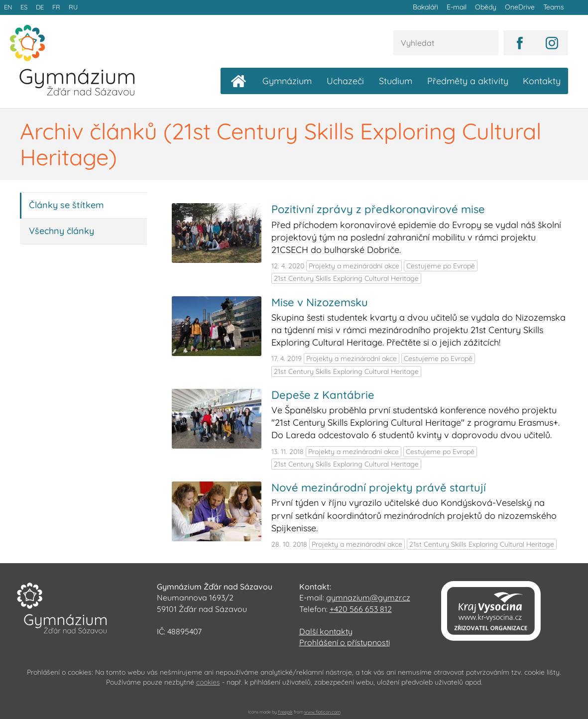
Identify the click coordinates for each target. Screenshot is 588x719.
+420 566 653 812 (361, 608)
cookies (208, 682)
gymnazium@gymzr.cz (368, 598)
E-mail (458, 7)
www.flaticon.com (322, 711)
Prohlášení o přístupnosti (345, 642)
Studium (396, 81)
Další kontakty (326, 631)
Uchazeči (345, 81)
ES (23, 7)
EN (8, 7)
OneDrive (520, 7)
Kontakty (542, 81)
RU (71, 7)
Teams (554, 7)
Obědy (487, 7)
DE (39, 7)
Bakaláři (427, 7)
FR (55, 7)
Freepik (285, 711)
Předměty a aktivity (468, 81)
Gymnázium (287, 81)
